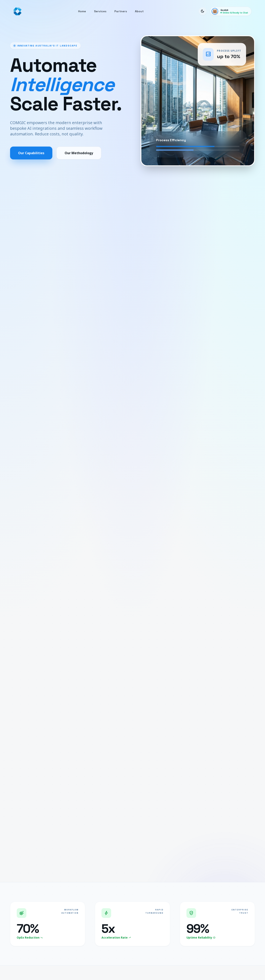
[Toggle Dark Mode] (203, 11)
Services (100, 11)
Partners (121, 11)
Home (82, 11)
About (139, 11)
